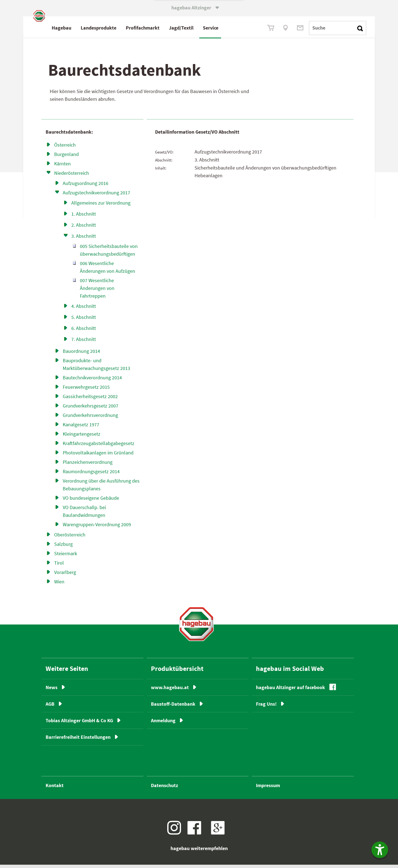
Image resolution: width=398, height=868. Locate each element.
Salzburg (63, 547)
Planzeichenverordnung (88, 465)
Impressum (268, 789)
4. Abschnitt (84, 309)
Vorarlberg (65, 575)
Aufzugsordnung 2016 (86, 186)
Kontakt (55, 789)
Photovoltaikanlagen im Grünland (98, 456)
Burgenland (66, 157)
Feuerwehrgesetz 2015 (86, 390)
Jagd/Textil (205, 28)
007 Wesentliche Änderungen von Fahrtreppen (97, 291)
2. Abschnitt (84, 228)
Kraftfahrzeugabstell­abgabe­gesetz (99, 446)
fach (165, 28)
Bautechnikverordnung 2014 (92, 381)
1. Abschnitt (84, 217)
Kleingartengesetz (82, 437)
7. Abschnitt (84, 342)
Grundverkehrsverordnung (90, 418)
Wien (59, 585)
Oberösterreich (70, 538)
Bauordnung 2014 (81, 354)
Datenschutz (164, 789)
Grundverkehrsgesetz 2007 (91, 409)
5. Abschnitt (84, 320)
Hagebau (86, 28)
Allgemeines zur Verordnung (101, 206)
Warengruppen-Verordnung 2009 (97, 527)
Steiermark (66, 556)
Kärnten (62, 167)
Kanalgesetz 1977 (81, 428)
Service (235, 28)
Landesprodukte (123, 28)
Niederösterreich (72, 176)
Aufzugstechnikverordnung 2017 (96, 196)
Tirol (59, 566)
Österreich (65, 148)
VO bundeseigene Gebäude (91, 501)
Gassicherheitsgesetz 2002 (90, 399)
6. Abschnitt (84, 331)
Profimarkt (167, 28)
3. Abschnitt (84, 239)
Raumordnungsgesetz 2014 (91, 474)
